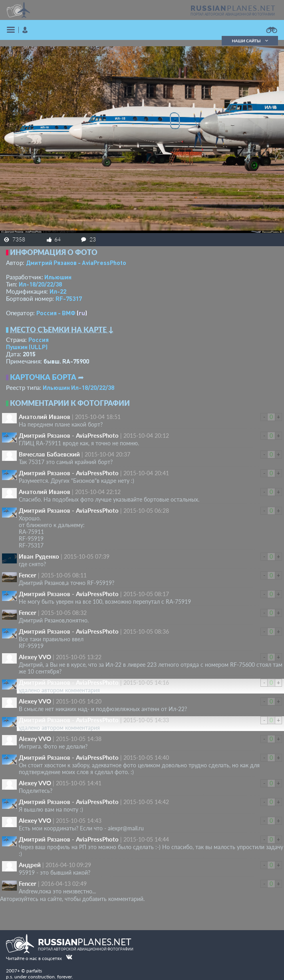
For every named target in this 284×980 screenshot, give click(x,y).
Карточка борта (43, 377)
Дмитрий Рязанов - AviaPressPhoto (76, 263)
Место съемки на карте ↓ (62, 330)
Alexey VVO (35, 657)
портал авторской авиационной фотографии (233, 14)
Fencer (28, 575)
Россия (39, 340)
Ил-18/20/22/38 (40, 284)
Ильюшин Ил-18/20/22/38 (78, 387)
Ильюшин (58, 277)
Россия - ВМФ (56, 313)
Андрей (30, 865)
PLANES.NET (233, 8)
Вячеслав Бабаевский (49, 454)
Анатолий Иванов (45, 417)
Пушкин (27, 347)
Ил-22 (58, 291)
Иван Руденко (39, 556)
